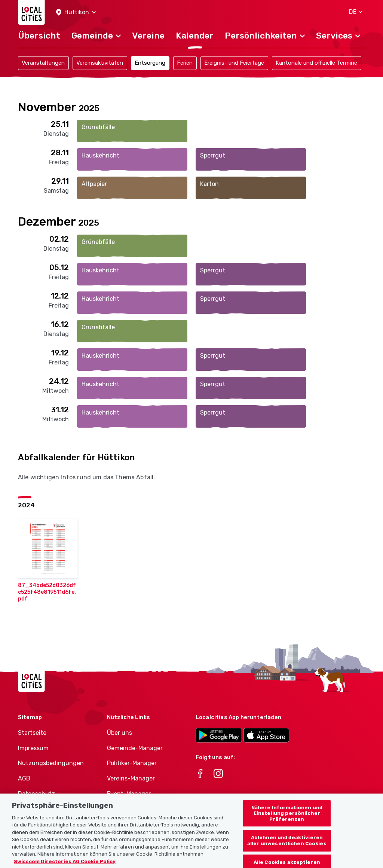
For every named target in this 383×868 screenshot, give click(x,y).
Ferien (185, 63)
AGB (24, 778)
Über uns (120, 733)
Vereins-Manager (131, 778)
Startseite (32, 733)
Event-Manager (129, 794)
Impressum (33, 748)
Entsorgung (150, 63)
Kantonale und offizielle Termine (316, 63)
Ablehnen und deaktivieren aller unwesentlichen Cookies (287, 846)
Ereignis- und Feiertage (234, 63)
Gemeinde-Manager (135, 748)
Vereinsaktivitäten (100, 63)
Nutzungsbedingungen (51, 763)
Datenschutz (36, 794)
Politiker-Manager (132, 763)
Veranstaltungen (43, 63)
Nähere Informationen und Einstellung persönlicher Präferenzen (287, 819)
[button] (76, 13)
